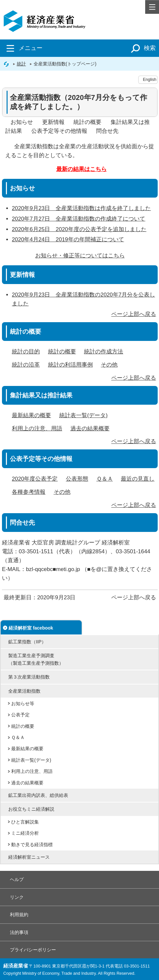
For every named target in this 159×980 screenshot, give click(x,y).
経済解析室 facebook (31, 628)
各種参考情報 (29, 492)
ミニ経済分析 (25, 833)
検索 (142, 48)
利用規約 (19, 915)
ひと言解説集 (25, 822)
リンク (17, 897)
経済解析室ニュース (29, 857)
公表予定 (20, 715)
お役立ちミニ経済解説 (31, 809)
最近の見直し (138, 479)
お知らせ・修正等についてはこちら (80, 256)
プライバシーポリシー (33, 950)
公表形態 (77, 479)
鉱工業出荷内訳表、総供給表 (38, 795)
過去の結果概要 (90, 429)
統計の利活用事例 (70, 365)
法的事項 (19, 932)
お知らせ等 (23, 704)
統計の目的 (26, 352)
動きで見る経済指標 (32, 845)
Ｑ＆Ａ (105, 479)
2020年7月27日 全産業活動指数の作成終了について (79, 219)
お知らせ (22, 122)
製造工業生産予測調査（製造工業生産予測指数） (36, 659)
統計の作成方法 (104, 352)
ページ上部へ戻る (134, 314)
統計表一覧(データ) (83, 415)
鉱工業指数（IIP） (27, 642)
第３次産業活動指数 (29, 677)
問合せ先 (107, 131)
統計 (21, 64)
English (150, 80)
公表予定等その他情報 (59, 131)
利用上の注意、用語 (37, 429)
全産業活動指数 (24, 691)
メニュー (23, 48)
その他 (109, 365)
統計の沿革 (26, 365)
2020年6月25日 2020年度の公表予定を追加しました (79, 229)
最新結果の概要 (31, 415)
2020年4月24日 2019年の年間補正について (68, 239)
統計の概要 (87, 122)
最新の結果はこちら (81, 169)
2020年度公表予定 (35, 479)
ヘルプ (17, 879)
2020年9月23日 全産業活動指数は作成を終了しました (81, 208)
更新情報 (53, 122)
